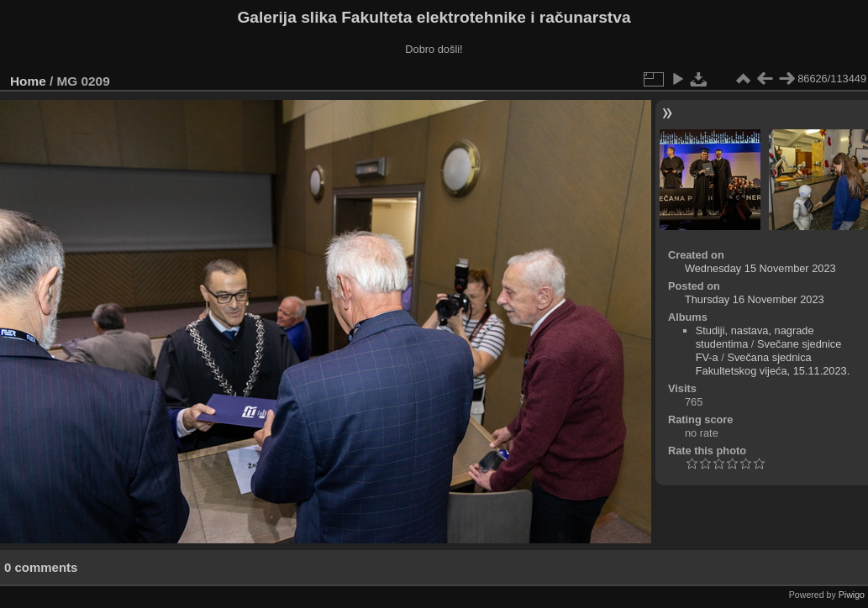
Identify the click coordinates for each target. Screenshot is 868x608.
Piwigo (852, 595)
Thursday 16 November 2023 (755, 299)
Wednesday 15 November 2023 (760, 268)
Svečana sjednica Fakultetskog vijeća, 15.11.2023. (773, 364)
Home (28, 81)
